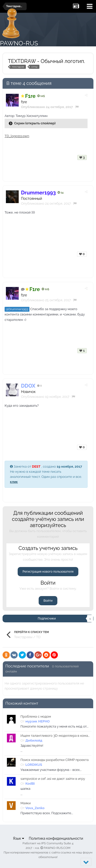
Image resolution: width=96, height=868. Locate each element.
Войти (48, 601)
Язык (18, 838)
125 (41, 96)
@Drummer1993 (17, 309)
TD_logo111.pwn (17, 136)
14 (61, 193)
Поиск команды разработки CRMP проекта (55, 760)
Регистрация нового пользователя (48, 572)
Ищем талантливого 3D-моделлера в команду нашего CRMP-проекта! (55, 736)
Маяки (26, 803)
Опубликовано (46, 203)
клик (14, 482)
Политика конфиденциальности (56, 838)
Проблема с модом (36, 716)
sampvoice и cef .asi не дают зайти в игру (53, 779)
